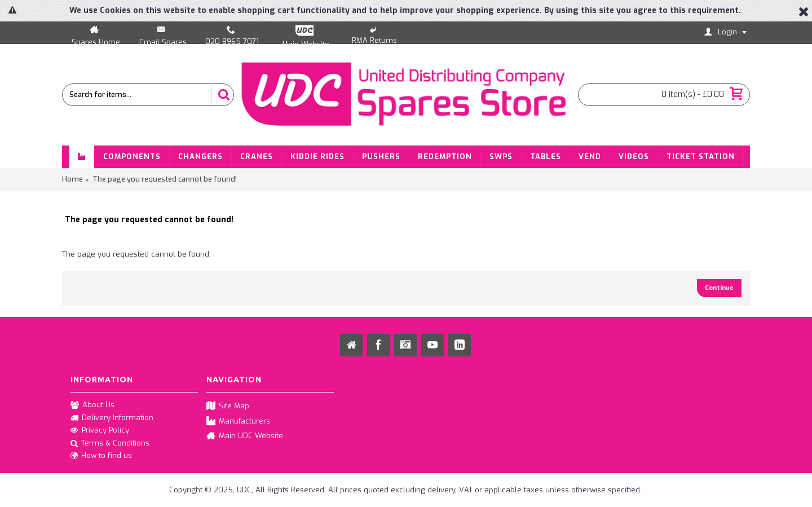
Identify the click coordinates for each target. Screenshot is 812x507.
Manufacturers (238, 422)
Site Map (228, 406)
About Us (92, 405)
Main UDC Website (245, 436)
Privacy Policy (100, 431)
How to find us (101, 456)
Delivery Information (112, 418)
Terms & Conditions (110, 444)
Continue (719, 288)
